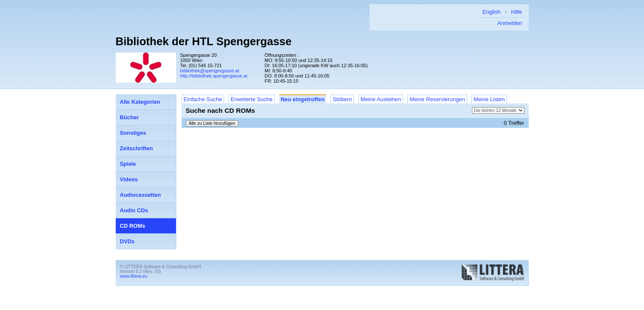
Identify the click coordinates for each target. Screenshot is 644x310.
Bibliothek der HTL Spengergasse (204, 41)
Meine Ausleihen (381, 99)
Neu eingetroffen (303, 99)
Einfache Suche (203, 99)
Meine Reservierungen (437, 99)
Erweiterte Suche (251, 99)
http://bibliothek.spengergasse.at (214, 76)
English (491, 12)
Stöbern (342, 99)
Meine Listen (489, 99)
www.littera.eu (134, 276)
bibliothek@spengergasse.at (210, 71)
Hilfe (517, 12)
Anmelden (510, 23)
